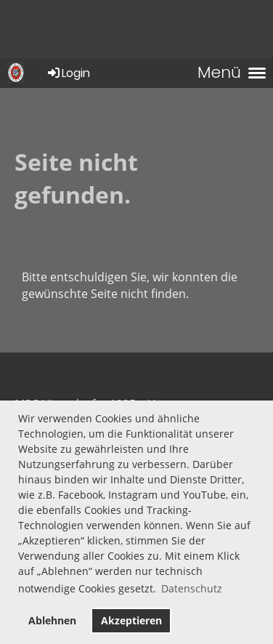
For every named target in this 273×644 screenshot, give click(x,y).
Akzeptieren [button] (131, 620)
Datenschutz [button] (192, 588)
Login (68, 73)
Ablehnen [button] (52, 620)
